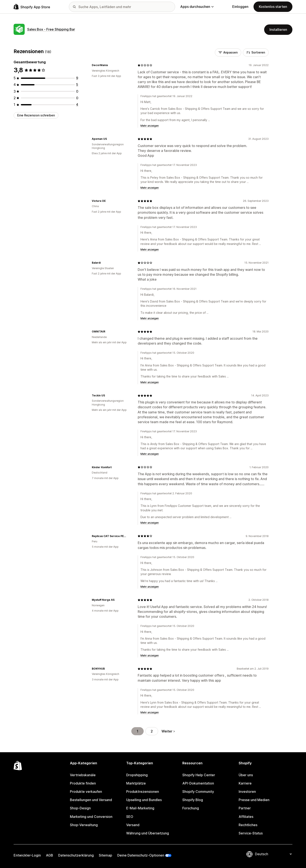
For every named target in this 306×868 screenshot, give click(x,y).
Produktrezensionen (143, 792)
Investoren (247, 792)
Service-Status (251, 833)
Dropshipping (137, 775)
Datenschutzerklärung (76, 855)
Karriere (245, 783)
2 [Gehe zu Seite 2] (152, 731)
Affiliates (246, 817)
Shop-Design (80, 808)
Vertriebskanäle (83, 775)
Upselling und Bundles (144, 800)
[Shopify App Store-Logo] (32, 7)
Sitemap (106, 855)
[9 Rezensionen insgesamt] (77, 78)
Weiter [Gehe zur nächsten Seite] (168, 731)
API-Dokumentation (198, 783)
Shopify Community (198, 792)
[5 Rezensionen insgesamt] (77, 85)
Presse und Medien (254, 800)
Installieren (278, 30)
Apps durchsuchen (197, 7)
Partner (245, 808)
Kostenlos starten (273, 7)
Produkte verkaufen (86, 792)
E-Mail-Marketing (140, 808)
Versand (133, 825)
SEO (130, 817)
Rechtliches (248, 825)
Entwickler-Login (27, 855)
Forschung (191, 808)
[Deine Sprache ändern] (273, 854)
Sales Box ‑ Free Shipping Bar (51, 29)
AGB (50, 855)
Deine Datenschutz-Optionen (141, 855)
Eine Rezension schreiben (36, 115)
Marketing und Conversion (91, 817)
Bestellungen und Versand (91, 800)
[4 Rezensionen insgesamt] (77, 105)
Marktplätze (136, 783)
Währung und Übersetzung (148, 833)
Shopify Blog (193, 800)
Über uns (246, 775)
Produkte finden (83, 783)
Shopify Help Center (199, 775)
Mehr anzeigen (150, 126)
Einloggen (240, 7)
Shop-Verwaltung (84, 825)
